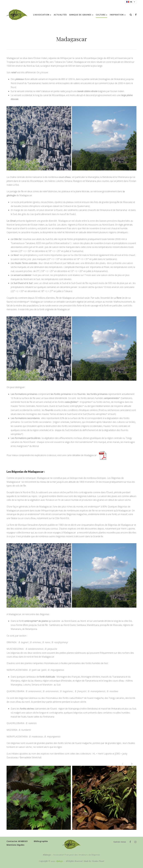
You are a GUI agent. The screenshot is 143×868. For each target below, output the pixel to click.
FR (129, 2)
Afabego (59, 861)
